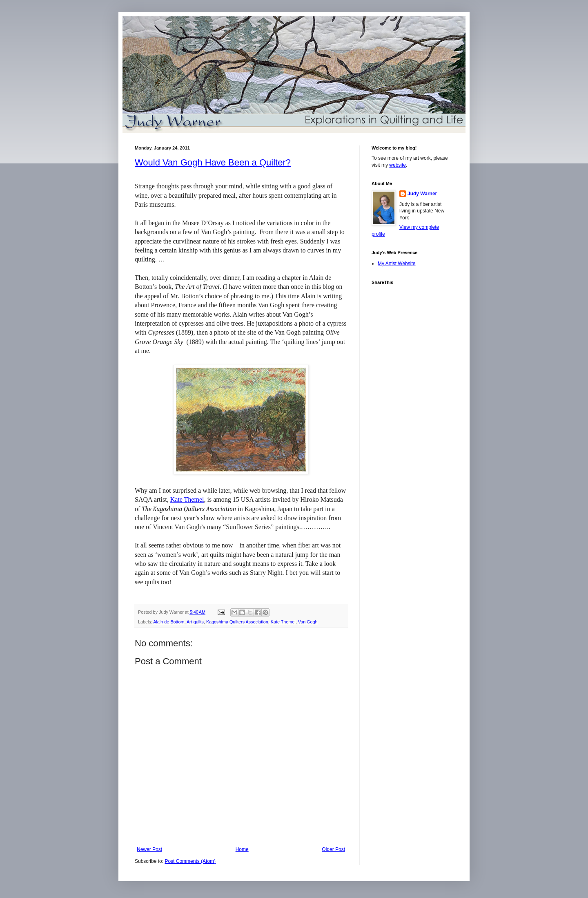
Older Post (333, 849)
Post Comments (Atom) (190, 861)
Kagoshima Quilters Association (237, 622)
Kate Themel (187, 499)
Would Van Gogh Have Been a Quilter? (213, 162)
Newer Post (149, 849)
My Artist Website (396, 264)
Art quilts (195, 622)
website (398, 165)
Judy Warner (422, 194)
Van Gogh (308, 622)
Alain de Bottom (169, 622)
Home (242, 849)
